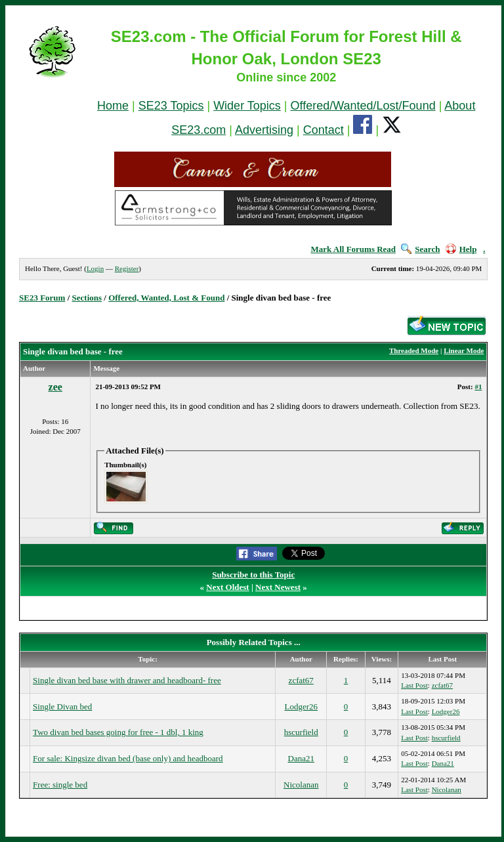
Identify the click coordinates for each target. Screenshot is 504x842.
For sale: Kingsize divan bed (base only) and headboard (128, 758)
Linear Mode (464, 350)
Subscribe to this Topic (253, 575)
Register (127, 268)
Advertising (264, 130)
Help (461, 249)
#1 (478, 387)
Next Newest (278, 587)
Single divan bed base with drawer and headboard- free (127, 680)
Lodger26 (301, 706)
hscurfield (301, 732)
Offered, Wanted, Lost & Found (166, 298)
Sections (87, 298)
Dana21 (301, 758)
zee (55, 387)
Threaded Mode (414, 350)
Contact (324, 130)
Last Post (414, 685)
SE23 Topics (171, 106)
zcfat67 (301, 680)
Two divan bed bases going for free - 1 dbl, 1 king (118, 732)
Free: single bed (60, 785)
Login (95, 268)
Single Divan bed (62, 706)
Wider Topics (247, 106)
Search (420, 249)
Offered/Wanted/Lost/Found (363, 106)
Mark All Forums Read (353, 249)
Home (113, 106)
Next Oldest (227, 587)
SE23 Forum (42, 298)
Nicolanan (301, 785)
